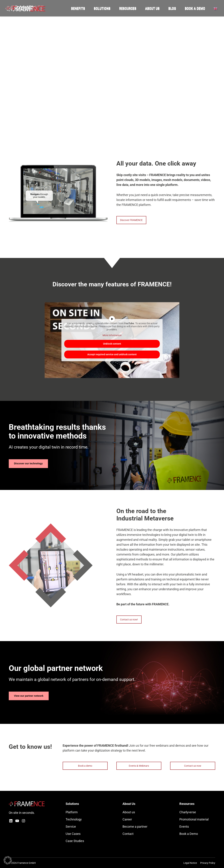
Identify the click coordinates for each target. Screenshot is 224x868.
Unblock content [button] (112, 344)
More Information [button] (112, 335)
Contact (128, 834)
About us (129, 812)
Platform (72, 812)
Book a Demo (189, 834)
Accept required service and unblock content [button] (112, 354)
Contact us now (193, 766)
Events (184, 827)
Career (127, 819)
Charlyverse (188, 812)
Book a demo (85, 766)
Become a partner (135, 827)
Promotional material (194, 819)
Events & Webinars (139, 766)
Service (71, 827)
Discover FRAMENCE (131, 220)
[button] (8, 860)
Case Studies (75, 841)
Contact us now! (129, 620)
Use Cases (73, 834)
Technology (74, 819)
